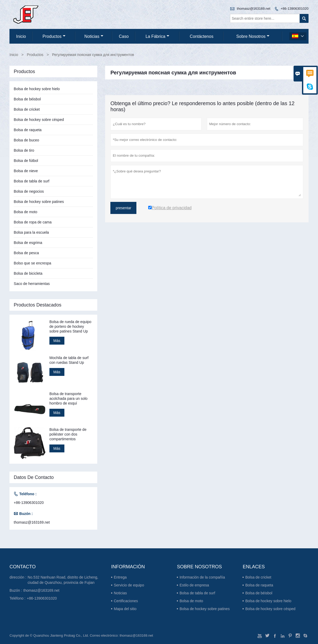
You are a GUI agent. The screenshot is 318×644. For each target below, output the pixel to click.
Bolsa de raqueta (28, 130)
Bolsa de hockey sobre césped (39, 120)
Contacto (22, 567)
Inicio (21, 36)
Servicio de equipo (129, 585)
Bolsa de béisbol (27, 99)
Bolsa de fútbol (26, 161)
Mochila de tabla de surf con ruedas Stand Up (69, 360)
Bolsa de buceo (26, 140)
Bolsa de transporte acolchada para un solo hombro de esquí (68, 398)
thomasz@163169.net (253, 9)
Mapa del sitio (125, 609)
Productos (54, 36)
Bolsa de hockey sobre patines (39, 202)
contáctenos (202, 36)
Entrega (120, 577)
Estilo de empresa (194, 585)
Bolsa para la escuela (31, 232)
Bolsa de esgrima (28, 243)
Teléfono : (17, 598)
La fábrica (158, 36)
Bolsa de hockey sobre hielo (37, 89)
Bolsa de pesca (26, 253)
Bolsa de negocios (29, 191)
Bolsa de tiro (24, 150)
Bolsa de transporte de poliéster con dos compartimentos (68, 434)
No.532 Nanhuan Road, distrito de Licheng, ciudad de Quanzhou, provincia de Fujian (63, 580)
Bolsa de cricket (27, 109)
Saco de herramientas (32, 284)
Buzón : (16, 590)
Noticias (120, 593)
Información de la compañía (202, 577)
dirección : (18, 577)
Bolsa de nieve (26, 171)
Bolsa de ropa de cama (33, 222)
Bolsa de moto (25, 212)
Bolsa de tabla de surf (31, 181)
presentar (123, 208)
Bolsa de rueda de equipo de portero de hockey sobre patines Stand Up (70, 326)
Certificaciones (126, 601)
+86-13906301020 (295, 9)
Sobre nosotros (253, 36)
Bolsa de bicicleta (28, 273)
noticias (94, 36)
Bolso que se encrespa (32, 263)
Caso (124, 36)
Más (57, 341)
